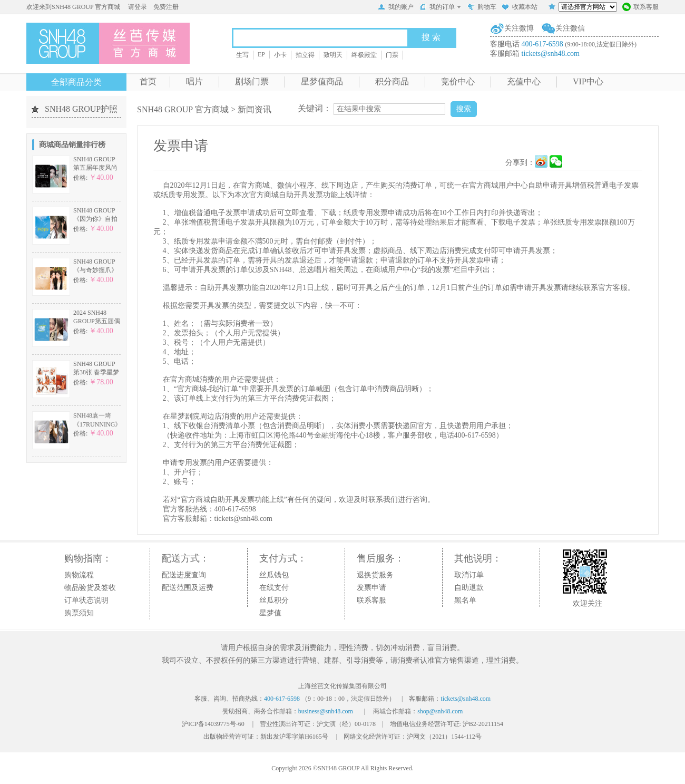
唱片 (194, 81)
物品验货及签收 (90, 588)
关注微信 (570, 28)
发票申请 (371, 588)
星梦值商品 (322, 81)
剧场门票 (252, 81)
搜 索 (431, 37)
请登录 (138, 7)
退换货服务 (375, 575)
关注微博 (519, 28)
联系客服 (640, 8)
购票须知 (79, 613)
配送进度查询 (184, 575)
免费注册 (166, 7)
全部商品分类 (76, 82)
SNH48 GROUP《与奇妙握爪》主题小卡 (95, 270)
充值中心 (524, 81)
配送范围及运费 (188, 588)
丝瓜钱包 (274, 575)
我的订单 (440, 7)
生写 (242, 55)
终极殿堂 (364, 55)
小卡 (280, 55)
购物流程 (79, 575)
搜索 (464, 109)
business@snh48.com (326, 711)
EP (261, 54)
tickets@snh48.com (551, 54)
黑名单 (465, 600)
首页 (148, 81)
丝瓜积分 (274, 600)
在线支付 (274, 588)
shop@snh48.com (440, 711)
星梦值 (270, 613)
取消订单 (469, 575)
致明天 (333, 55)
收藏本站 (520, 8)
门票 (392, 55)
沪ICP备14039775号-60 (213, 724)
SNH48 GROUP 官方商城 (183, 109)
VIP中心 (588, 81)
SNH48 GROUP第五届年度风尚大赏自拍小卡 (95, 168)
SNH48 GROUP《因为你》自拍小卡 (95, 219)
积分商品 (392, 81)
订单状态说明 (86, 600)
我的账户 (396, 8)
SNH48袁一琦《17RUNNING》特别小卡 (97, 424)
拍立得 (305, 55)
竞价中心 (458, 81)
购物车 (482, 8)
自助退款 (469, 588)
